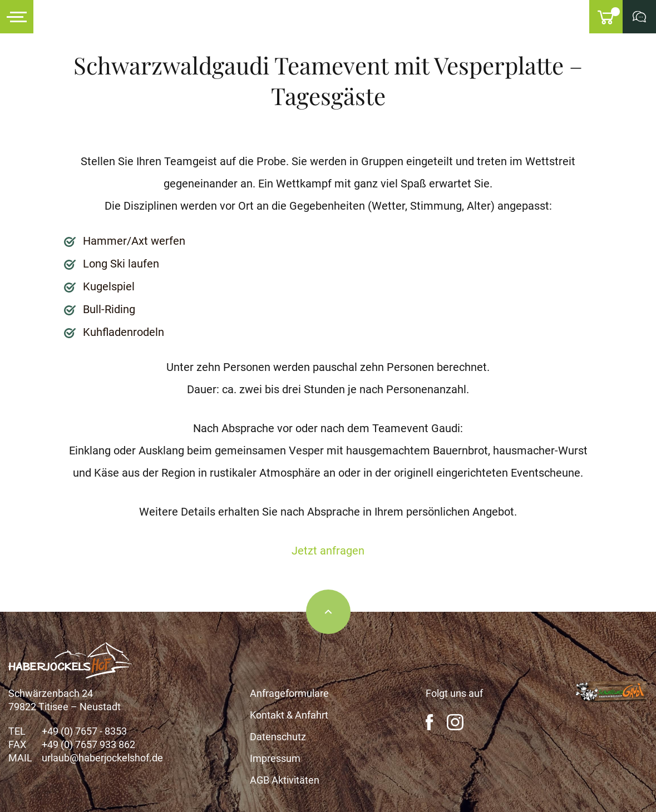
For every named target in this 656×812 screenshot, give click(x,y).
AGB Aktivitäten (285, 780)
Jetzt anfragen (328, 551)
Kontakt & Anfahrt (289, 715)
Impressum (275, 758)
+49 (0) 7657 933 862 (88, 744)
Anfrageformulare (289, 693)
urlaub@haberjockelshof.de (102, 758)
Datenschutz (278, 737)
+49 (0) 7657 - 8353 (84, 731)
